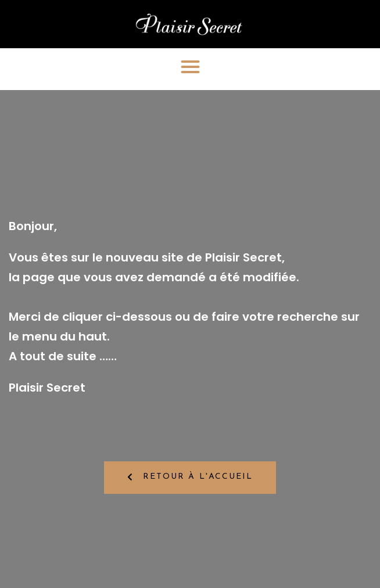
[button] (190, 67)
